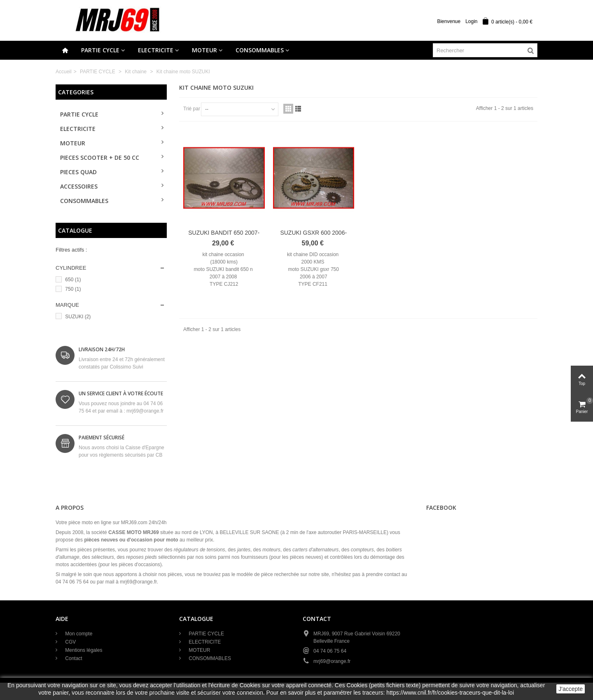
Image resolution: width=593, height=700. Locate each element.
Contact (73, 658)
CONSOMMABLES (260, 50)
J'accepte (571, 689)
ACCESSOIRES (79, 186)
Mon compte (78, 634)
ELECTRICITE (156, 50)
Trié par (192, 109)
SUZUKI (78, 317)
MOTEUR (204, 50)
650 (73, 280)
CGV (70, 642)
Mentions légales (83, 650)
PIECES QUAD (78, 172)
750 (73, 289)
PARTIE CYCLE (100, 50)
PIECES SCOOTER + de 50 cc (100, 157)
